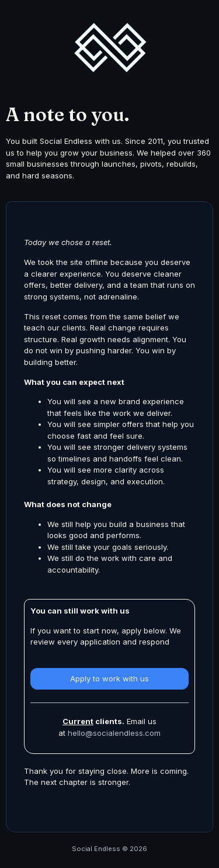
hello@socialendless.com (114, 733)
